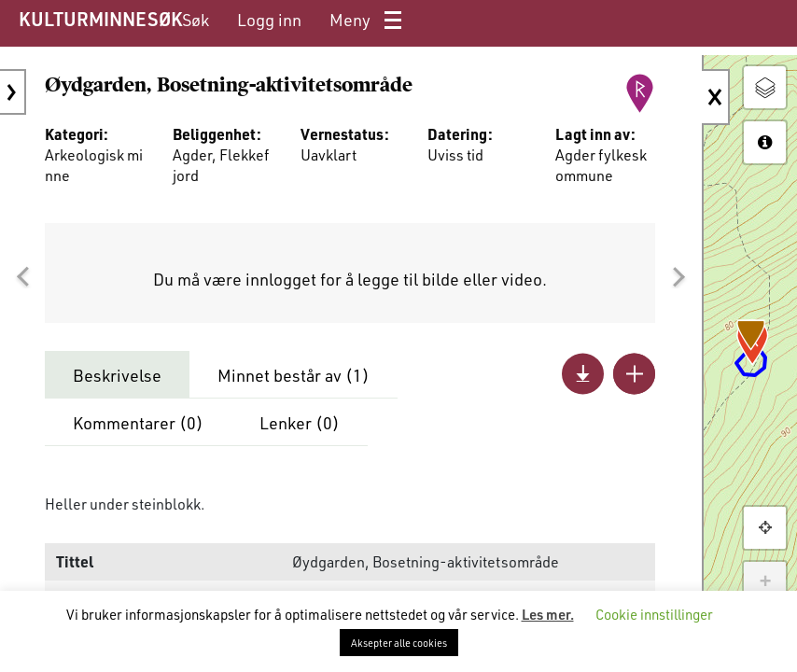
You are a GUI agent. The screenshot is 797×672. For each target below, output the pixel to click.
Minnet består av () (294, 375)
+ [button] (765, 582)
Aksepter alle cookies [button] (399, 643)
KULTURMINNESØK (100, 19)
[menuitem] (196, 20)
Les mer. (548, 614)
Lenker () (300, 423)
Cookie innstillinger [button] (654, 614)
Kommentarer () (138, 423)
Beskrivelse (117, 375)
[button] (22, 277)
